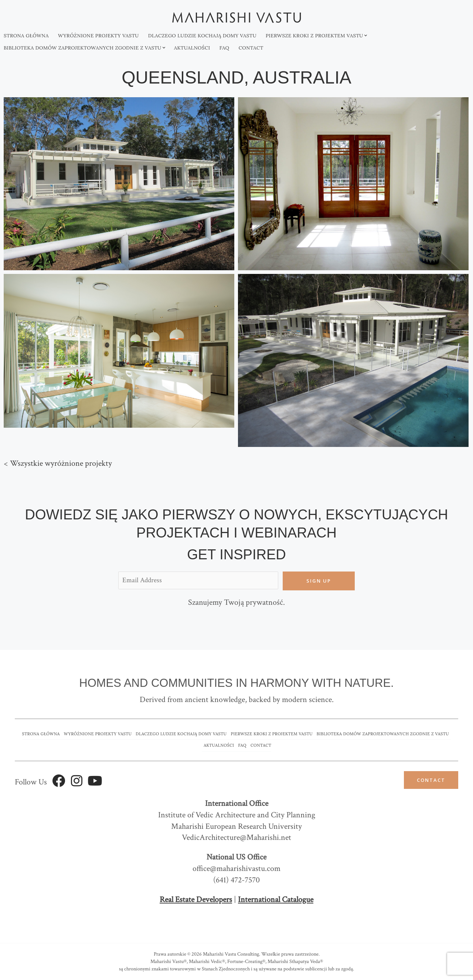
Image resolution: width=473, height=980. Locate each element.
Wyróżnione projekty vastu (98, 36)
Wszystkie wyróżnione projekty (61, 463)
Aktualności (192, 48)
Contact (251, 48)
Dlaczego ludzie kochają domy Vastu (202, 36)
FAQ (224, 48)
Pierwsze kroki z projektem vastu (314, 36)
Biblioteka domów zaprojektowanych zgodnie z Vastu (83, 48)
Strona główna (26, 36)
